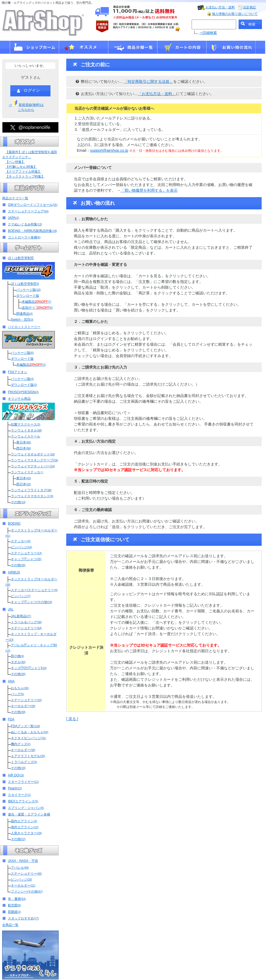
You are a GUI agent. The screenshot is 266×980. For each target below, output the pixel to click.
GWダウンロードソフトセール (33, 205)
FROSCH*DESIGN (23, 392)
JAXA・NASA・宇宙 (23, 861)
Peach (15, 788)
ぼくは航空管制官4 (25, 284)
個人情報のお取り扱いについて (235, 14)
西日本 (24, 448)
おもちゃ (20, 688)
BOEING (14, 524)
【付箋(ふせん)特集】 (21, 167)
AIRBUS (14, 572)
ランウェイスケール (26, 436)
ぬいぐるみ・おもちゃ (30, 732)
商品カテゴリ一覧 (15, 198)
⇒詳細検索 (208, 33)
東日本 (24, 442)
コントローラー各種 (24, 237)
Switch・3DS (22, 320)
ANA (11, 681)
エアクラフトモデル (28, 756)
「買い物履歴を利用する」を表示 (149, 190)
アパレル (20, 868)
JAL (11, 609)
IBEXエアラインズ (23, 801)
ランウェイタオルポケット (33, 454)
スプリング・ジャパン (26, 808)
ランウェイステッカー (27, 472)
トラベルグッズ (24, 762)
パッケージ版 (28, 290)
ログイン (28, 91)
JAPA (13, 218)
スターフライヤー (23, 782)
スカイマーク (19, 795)
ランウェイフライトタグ (31, 490)
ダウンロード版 (28, 296)
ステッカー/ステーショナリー (34, 590)
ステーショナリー (26, 553)
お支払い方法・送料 (220, 7)
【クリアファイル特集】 (23, 172)
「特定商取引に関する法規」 (148, 81)
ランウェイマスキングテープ (34, 460)
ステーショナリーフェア (28, 211)
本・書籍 (17, 899)
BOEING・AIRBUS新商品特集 (32, 231)
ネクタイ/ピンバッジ (28, 738)
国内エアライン (24, 821)
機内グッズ (21, 744)
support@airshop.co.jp (109, 150)
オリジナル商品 (19, 399)
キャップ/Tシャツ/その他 (31, 602)
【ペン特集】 (15, 162)
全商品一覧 (10, 925)
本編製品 (36, 302)
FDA (11, 719)
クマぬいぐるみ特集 (25, 224)
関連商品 (24, 314)
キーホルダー (23, 706)
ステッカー (21, 541)
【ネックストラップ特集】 (25, 177)
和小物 (17, 656)
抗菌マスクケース (26, 424)
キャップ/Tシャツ (26, 559)
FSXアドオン (18, 372)
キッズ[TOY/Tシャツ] (29, 668)
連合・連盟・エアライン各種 (29, 814)
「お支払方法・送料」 (157, 94)
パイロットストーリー (24, 327)
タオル (18, 662)
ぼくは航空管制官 (21, 258)
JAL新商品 (21, 616)
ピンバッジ (21, 547)
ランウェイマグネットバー (33, 466)
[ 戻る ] (72, 719)
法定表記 (249, 7)
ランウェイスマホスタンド (32, 496)
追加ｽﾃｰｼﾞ (37, 308)
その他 (18, 502)
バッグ (17, 694)
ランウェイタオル (26, 430)
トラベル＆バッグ (26, 622)
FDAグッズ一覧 (25, 726)
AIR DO (16, 775)
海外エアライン (25, 827)
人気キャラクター (26, 833)
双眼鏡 (14, 912)
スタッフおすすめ (23, 918)
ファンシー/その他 (27, 891)
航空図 (14, 905)
